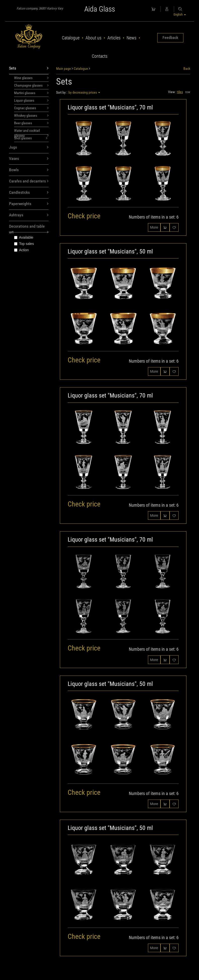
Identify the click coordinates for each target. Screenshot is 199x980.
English (180, 14)
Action (22, 250)
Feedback (170, 38)
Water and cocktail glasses (31, 132)
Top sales (24, 244)
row (188, 92)
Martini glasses (31, 93)
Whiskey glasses (31, 115)
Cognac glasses (31, 108)
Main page (64, 69)
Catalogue (71, 38)
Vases (29, 159)
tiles (180, 92)
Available (24, 237)
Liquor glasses (31, 100)
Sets (29, 68)
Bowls (29, 170)
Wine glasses (31, 78)
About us (93, 38)
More (154, 227)
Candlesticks (29, 193)
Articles (114, 38)
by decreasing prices (84, 92)
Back (187, 69)
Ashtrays (29, 215)
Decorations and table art (29, 228)
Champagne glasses (31, 85)
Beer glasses (31, 123)
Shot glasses (31, 138)
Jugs (29, 147)
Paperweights (29, 204)
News (131, 38)
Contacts (100, 56)
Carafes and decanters (29, 181)
